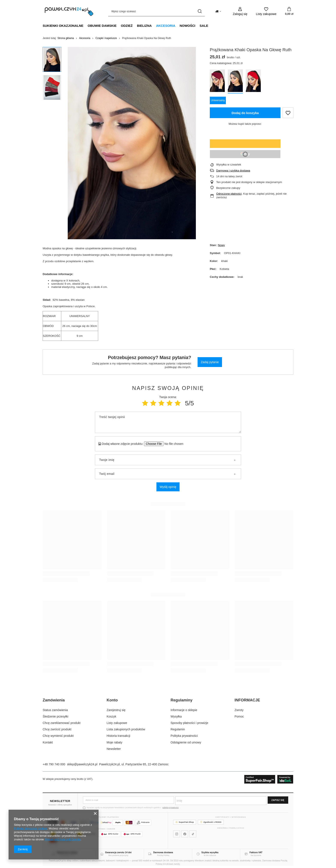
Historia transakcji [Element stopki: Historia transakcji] (118, 736)
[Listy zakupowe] (266, 11)
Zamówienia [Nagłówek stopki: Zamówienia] (54, 700)
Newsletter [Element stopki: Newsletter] (114, 749)
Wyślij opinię (168, 487)
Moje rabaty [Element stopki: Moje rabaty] (115, 742)
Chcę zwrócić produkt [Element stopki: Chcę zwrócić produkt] (57, 729)
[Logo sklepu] (69, 11)
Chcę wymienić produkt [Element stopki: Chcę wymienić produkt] (58, 736)
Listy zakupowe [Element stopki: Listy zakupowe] (117, 723)
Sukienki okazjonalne (63, 26)
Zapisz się (278, 800)
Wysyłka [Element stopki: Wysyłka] (176, 716)
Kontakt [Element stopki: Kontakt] (48, 742)
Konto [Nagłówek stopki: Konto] (112, 700)
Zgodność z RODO (211, 822)
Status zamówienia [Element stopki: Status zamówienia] (55, 710)
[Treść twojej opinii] (168, 422)
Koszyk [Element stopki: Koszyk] (112, 716)
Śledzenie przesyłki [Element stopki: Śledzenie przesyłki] (55, 716)
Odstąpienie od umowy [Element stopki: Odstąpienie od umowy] (186, 742)
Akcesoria (166, 26)
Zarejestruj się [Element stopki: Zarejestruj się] (116, 710)
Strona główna (66, 38)
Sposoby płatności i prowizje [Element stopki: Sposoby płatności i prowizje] (189, 723)
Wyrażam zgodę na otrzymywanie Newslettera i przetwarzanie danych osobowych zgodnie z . (132, 808)
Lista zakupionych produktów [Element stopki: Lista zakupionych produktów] (126, 729)
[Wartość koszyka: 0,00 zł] (289, 11)
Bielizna (144, 26)
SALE (204, 26)
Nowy (221, 245)
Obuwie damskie (102, 26)
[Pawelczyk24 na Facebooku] (185, 834)
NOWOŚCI (187, 26)
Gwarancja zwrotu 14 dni (118, 852)
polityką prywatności (171, 808)
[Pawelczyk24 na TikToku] (193, 834)
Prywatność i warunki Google (63, 839)
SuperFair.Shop (185, 822)
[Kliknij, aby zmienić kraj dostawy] (218, 11)
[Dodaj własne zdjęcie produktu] (172, 444)
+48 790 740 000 (54, 764)
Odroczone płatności (229, 194)
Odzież (127, 26)
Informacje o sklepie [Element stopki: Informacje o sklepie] (184, 710)
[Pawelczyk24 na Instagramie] (177, 834)
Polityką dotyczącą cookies (31, 828)
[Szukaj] (200, 11)
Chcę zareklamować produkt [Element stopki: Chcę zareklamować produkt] (62, 723)
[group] (132, 143)
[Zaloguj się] (240, 11)
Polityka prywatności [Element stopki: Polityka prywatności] (184, 736)
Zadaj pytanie (210, 362)
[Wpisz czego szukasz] (156, 11)
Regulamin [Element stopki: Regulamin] (178, 729)
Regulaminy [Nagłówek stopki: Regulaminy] (181, 700)
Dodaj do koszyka (245, 113)
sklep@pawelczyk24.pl (82, 764)
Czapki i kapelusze (106, 38)
